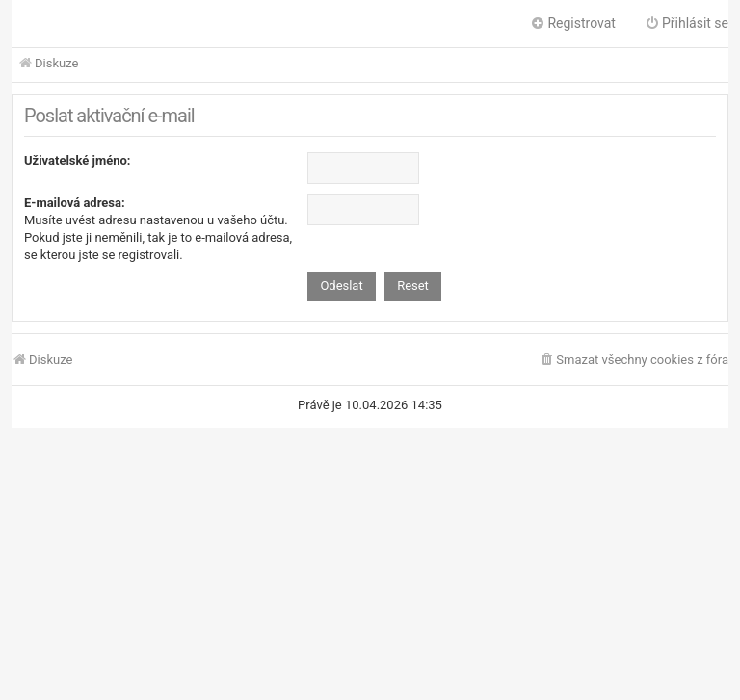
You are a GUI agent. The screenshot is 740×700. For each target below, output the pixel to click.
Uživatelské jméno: (78, 160)
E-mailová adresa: (75, 203)
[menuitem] (634, 361)
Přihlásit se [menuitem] (687, 23)
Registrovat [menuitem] (573, 23)
